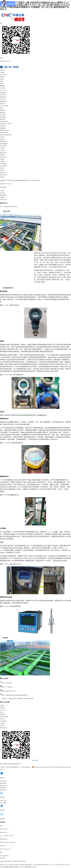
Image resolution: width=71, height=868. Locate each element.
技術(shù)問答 (3, 166)
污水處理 (2, 148)
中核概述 (2, 170)
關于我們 (2, 764)
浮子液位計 (3, 99)
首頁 (1, 207)
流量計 (2, 108)
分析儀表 (2, 73)
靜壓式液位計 (3, 97)
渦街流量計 (3, 113)
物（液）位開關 (4, 106)
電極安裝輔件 (3, 141)
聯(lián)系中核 (3, 173)
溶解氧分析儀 (23, 180)
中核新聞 (2, 162)
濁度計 (2, 81)
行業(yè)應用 (3, 146)
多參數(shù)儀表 (4, 133)
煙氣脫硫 (2, 155)
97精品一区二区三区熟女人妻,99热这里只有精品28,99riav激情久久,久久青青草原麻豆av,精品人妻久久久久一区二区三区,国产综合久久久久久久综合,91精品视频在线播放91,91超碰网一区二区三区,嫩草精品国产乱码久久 (35, 6)
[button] (2, 434)
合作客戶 (2, 168)
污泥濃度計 (3, 88)
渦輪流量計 (3, 119)
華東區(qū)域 (3, 783)
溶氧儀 (2, 79)
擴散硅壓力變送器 (4, 130)
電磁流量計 (3, 110)
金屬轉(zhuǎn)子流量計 (6, 124)
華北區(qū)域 (3, 790)
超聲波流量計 (3, 117)
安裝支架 (2, 137)
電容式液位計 (3, 95)
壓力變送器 (3, 126)
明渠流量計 (3, 115)
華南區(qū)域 (3, 786)
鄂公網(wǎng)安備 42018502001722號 (43, 767)
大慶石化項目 (3, 157)
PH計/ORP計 (3, 75)
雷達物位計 (3, 104)
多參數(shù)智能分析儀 (6, 135)
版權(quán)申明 (17, 764)
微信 (1, 23)
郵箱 (1, 58)
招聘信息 (2, 177)
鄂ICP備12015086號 (59, 767)
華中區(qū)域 (3, 781)
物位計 (29, 180)
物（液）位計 (3, 90)
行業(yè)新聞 (3, 164)
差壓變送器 (3, 128)
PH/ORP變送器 (10, 180)
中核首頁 (2, 70)
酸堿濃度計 (3, 86)
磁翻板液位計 (3, 101)
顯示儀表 (2, 139)
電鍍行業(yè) (3, 153)
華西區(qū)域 (3, 788)
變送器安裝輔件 (4, 144)
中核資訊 (2, 159)
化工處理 (2, 150)
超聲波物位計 (3, 93)
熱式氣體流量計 (4, 121)
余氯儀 (2, 84)
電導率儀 (2, 77)
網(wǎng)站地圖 (9, 764)
